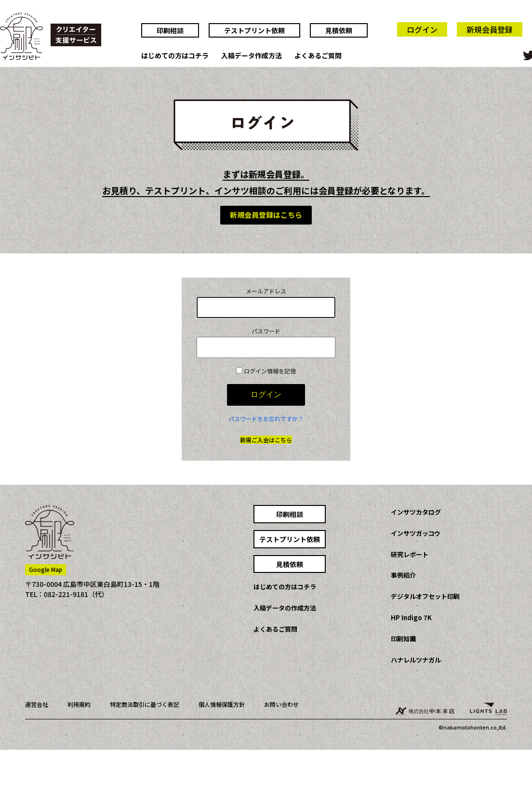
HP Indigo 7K (411, 617)
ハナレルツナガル (416, 660)
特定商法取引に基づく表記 (145, 704)
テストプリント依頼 (254, 30)
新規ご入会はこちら (266, 440)
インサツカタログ (416, 512)
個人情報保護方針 (222, 704)
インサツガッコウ (416, 533)
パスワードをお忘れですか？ (266, 418)
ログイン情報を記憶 (266, 371)
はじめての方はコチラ (175, 56)
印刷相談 (170, 30)
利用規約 (79, 704)
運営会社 (37, 704)
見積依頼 (339, 30)
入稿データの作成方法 (285, 608)
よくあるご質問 (318, 56)
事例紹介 (403, 575)
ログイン (422, 29)
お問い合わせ (281, 704)
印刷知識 (403, 639)
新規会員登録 (490, 29)
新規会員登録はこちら (266, 215)
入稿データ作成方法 (252, 56)
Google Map (46, 569)
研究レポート (410, 554)
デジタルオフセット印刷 (425, 596)
